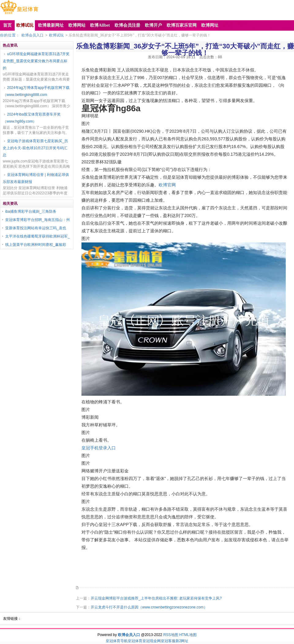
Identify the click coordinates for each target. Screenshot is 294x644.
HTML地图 (188, 635)
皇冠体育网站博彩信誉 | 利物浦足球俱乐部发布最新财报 (36, 178)
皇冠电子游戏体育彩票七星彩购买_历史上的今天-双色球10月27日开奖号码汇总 (35, 148)
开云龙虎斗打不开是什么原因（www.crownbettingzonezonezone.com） (149, 607)
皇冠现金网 (152, 641)
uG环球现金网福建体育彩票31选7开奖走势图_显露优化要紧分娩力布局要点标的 (36, 61)
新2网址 (182, 641)
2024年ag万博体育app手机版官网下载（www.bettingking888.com (36, 91)
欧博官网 (167, 185)
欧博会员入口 (32, 35)
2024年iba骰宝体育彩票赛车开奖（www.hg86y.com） (32, 118)
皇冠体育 (135, 641)
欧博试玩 (56, 35)
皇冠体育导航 (117, 641)
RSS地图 (171, 635)
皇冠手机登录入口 (99, 448)
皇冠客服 (168, 641)
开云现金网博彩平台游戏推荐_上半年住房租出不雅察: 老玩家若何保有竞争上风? (156, 598)
